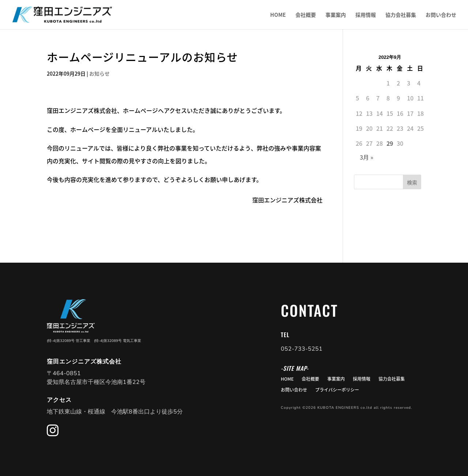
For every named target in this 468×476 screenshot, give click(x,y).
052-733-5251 (302, 349)
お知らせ (99, 73)
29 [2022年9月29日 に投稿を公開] (390, 143)
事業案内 (336, 15)
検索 (412, 182)
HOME (278, 15)
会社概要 (306, 15)
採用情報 (366, 15)
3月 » (367, 157)
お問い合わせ (441, 15)
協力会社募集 (401, 15)
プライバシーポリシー (337, 390)
